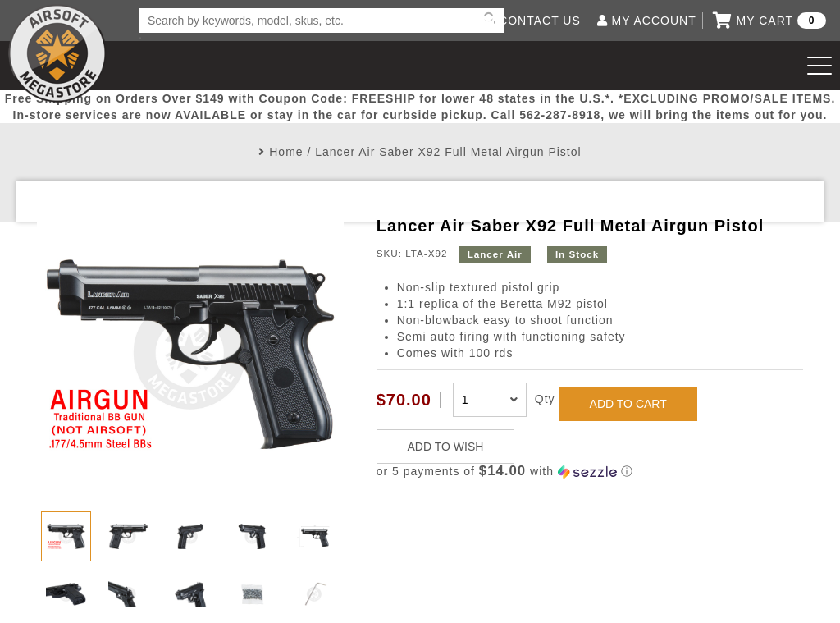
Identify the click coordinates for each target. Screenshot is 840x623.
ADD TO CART (628, 404)
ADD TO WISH (446, 447)
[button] (590, 472)
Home (286, 152)
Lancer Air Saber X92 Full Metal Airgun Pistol (448, 152)
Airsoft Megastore (57, 53)
